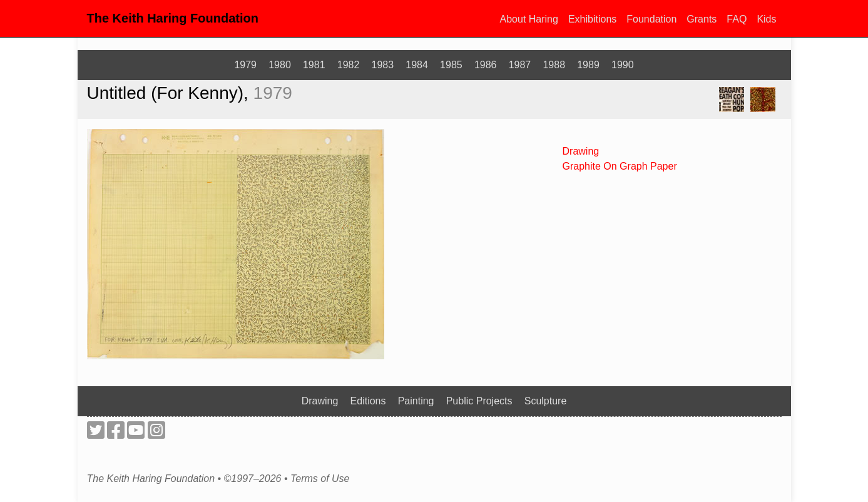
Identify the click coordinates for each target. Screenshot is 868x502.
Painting (416, 401)
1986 (486, 65)
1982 (349, 65)
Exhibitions (592, 19)
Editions (368, 401)
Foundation (651, 19)
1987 (520, 65)
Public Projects (479, 401)
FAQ (737, 19)
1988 (554, 65)
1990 (623, 65)
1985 (451, 65)
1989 (588, 65)
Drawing (581, 151)
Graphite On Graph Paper (620, 166)
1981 (314, 65)
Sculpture (546, 401)
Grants (702, 19)
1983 (383, 65)
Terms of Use (320, 479)
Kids (766, 19)
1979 (245, 65)
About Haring (529, 19)
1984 (417, 65)
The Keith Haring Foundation (173, 18)
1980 (280, 65)
